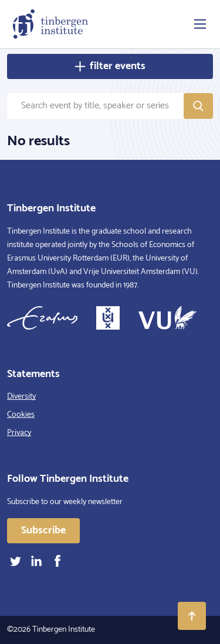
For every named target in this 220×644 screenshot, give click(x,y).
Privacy (19, 433)
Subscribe (43, 530)
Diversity (21, 397)
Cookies (21, 415)
